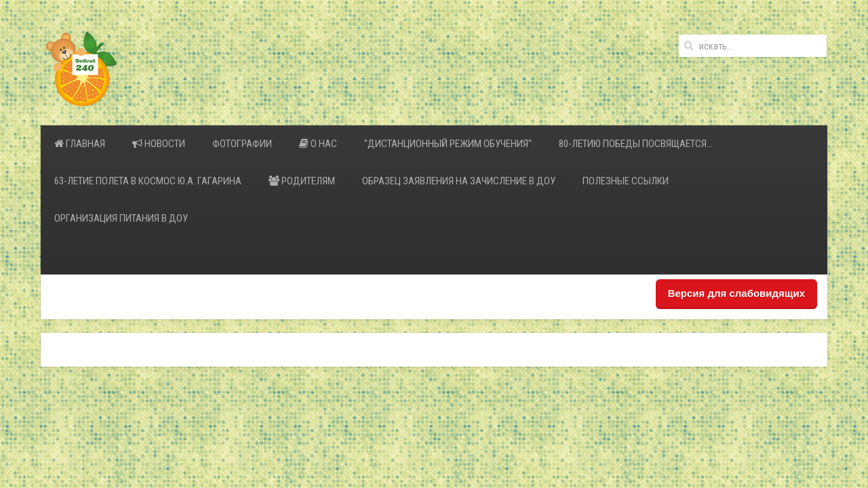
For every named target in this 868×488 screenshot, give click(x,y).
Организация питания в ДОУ (121, 218)
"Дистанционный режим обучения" (448, 144)
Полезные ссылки (626, 181)
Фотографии (242, 144)
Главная (80, 144)
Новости (159, 144)
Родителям (302, 181)
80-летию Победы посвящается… (636, 144)
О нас (318, 144)
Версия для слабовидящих (736, 293)
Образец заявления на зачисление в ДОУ (459, 181)
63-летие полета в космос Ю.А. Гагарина (148, 181)
